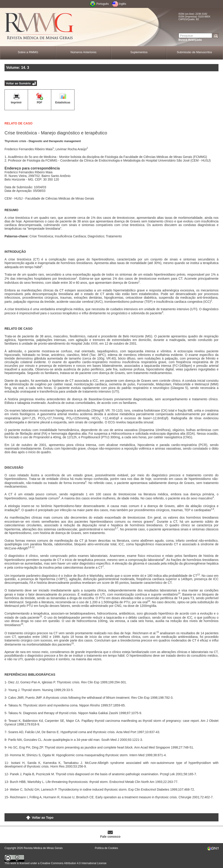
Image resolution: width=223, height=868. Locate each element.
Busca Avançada (190, 40)
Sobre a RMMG (28, 52)
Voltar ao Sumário (18, 83)
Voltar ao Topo (43, 818)
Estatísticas (63, 103)
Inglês (123, 4)
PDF (39, 103)
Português (103, 4)
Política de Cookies (106, 848)
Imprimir (16, 103)
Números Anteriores (83, 52)
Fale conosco (110, 837)
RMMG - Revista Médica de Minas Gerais (39, 27)
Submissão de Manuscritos (194, 52)
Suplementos (139, 52)
